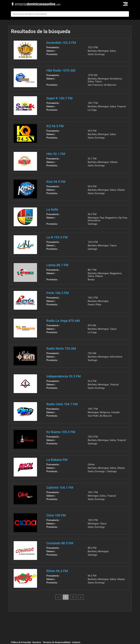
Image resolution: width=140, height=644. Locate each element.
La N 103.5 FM (57, 237)
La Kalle (52, 209)
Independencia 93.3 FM (64, 376)
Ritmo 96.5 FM (57, 571)
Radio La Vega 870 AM (63, 321)
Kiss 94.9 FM (56, 182)
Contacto (76, 642)
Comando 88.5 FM (60, 543)
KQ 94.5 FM (55, 126)
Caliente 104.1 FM (60, 488)
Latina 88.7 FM (57, 265)
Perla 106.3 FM (57, 293)
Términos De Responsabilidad (57, 642)
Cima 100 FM (56, 515)
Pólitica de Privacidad (21, 642)
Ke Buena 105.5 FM (61, 432)
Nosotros (37, 642)
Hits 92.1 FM (56, 154)
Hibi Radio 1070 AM (61, 70)
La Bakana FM (57, 460)
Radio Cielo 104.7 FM (62, 404)
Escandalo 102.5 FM (61, 43)
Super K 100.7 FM (59, 98)
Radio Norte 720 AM (61, 348)
